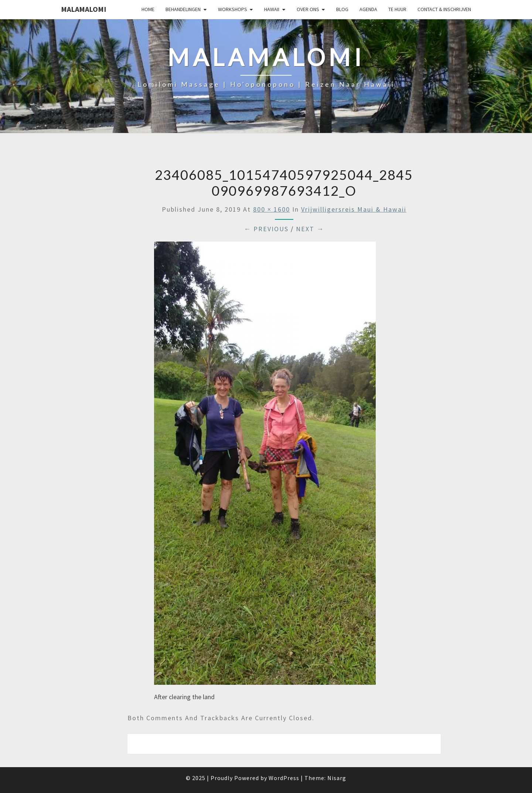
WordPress (284, 778)
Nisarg (337, 778)
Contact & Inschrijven (444, 9)
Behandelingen (183, 9)
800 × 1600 (272, 209)
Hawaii (272, 9)
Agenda (368, 9)
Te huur (397, 9)
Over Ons (308, 9)
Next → (310, 229)
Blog (342, 9)
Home (148, 9)
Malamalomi (84, 9)
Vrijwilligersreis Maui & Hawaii (354, 209)
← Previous (266, 229)
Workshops (233, 9)
